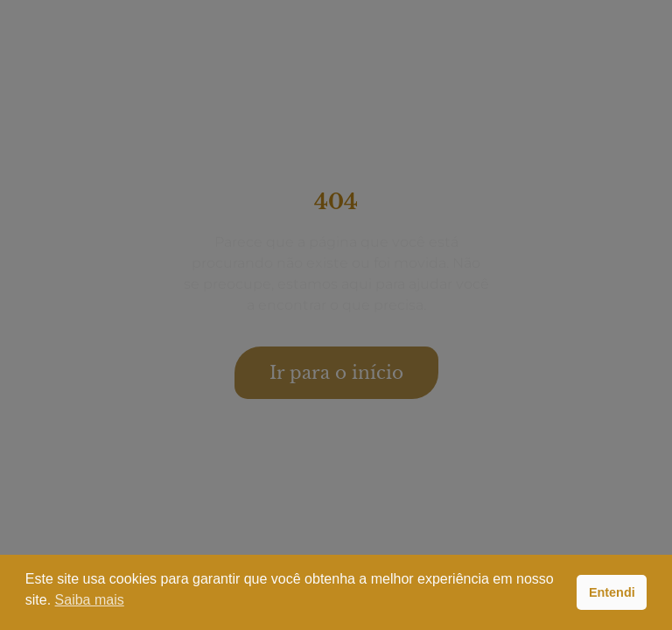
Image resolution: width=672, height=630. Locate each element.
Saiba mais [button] (90, 600)
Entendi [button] (612, 592)
